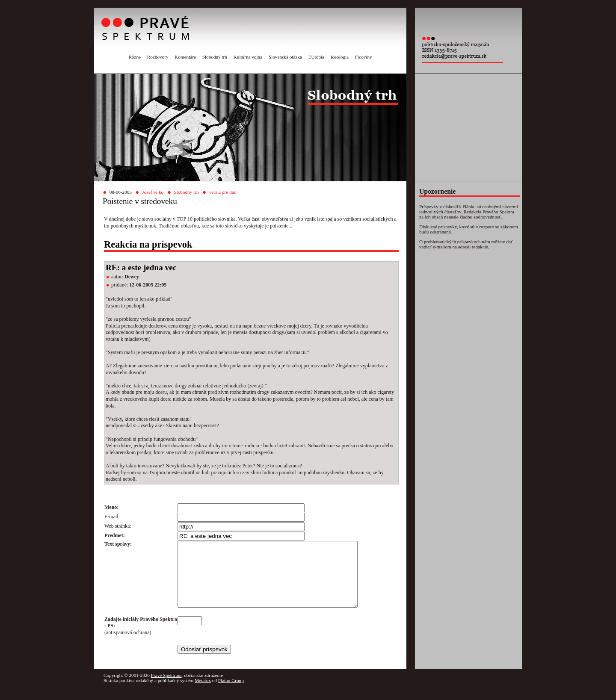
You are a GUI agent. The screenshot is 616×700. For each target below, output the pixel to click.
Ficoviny (364, 57)
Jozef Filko (153, 192)
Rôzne (135, 57)
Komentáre (185, 57)
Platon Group (231, 693)
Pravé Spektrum (166, 688)
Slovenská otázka (285, 57)
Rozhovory (158, 57)
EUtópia (316, 57)
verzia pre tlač (223, 192)
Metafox (203, 693)
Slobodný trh (215, 57)
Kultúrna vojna (248, 57)
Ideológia (340, 57)
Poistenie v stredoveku (140, 201)
